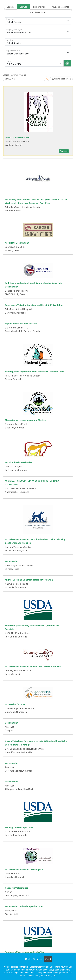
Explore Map (39, 7)
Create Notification (61, 79)
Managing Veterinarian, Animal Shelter (25, 420)
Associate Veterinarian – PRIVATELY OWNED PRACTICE (33, 666)
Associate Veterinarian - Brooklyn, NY (25, 869)
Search (10, 7)
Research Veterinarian (17, 888)
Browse (23, 7)
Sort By (8, 79)
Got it (48, 959)
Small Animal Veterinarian (19, 462)
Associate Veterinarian (17, 137)
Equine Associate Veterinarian (21, 323)
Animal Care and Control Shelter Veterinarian (29, 580)
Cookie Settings (33, 959)
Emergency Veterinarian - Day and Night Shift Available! (34, 305)
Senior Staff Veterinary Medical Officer (25, 952)
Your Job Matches (60, 7)
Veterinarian (12, 561)
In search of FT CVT (15, 704)
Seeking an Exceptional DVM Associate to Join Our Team (35, 372)
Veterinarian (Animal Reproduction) (24, 906)
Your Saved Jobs (38, 12)
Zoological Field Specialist (19, 827)
